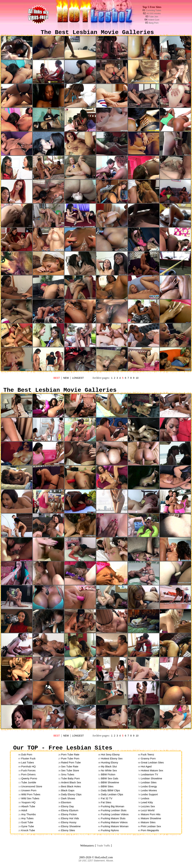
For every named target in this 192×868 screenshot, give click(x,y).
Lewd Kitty (147, 802)
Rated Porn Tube (71, 762)
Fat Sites (106, 802)
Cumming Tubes (154, 10)
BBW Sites (107, 786)
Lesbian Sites (149, 782)
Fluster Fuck (28, 758)
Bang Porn (154, 23)
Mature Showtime (151, 818)
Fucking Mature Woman (115, 826)
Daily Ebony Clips (71, 794)
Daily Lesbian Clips (112, 794)
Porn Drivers (28, 774)
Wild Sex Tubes (30, 798)
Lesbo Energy (149, 786)
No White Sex (109, 770)
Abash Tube (28, 806)
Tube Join (153, 17)
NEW (66, 378)
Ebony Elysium (70, 810)
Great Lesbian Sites (152, 762)
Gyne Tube (27, 826)
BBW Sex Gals (110, 778)
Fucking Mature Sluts (113, 818)
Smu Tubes (68, 774)
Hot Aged (146, 766)
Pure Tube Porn (70, 758)
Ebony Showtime (71, 826)
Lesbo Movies (149, 790)
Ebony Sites (68, 830)
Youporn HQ (28, 802)
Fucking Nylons (110, 830)
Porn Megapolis (150, 830)
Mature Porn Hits (151, 814)
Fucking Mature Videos (114, 822)
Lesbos (145, 798)
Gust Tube (27, 822)
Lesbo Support (149, 794)
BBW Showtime (110, 782)
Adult (24, 810)
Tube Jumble (29, 782)
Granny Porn (148, 758)
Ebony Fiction (69, 814)
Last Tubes (27, 762)
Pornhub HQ (28, 766)
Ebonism (66, 802)
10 (137, 378)
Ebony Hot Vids (70, 818)
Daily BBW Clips (110, 790)
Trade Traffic (104, 846)
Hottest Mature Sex (152, 770)
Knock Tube (28, 830)
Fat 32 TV (107, 798)
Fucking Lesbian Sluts (114, 810)
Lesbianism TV (149, 774)
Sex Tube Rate (70, 766)
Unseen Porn (29, 790)
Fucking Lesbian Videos (115, 814)
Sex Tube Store (70, 770)
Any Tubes (27, 818)
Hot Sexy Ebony (110, 754)
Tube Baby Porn (70, 778)
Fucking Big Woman (113, 806)
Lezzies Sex (148, 806)
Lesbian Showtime (152, 778)
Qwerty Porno (29, 778)
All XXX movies (153, 14)
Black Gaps (68, 790)
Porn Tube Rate (70, 754)
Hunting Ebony (109, 762)
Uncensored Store (32, 786)
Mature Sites (148, 822)
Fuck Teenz (147, 754)
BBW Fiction (108, 774)
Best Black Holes (71, 786)
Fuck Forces (28, 770)
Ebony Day (67, 806)
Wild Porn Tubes (31, 794)
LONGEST (78, 378)
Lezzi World (148, 810)
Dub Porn (27, 754)
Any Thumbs (28, 814)
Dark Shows (68, 798)
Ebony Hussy (69, 822)
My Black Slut (109, 766)
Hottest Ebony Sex (112, 758)
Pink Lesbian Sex (151, 826)
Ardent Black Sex (71, 782)
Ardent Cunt (153, 20)
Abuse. (110, 861)
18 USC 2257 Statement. (92, 861)
